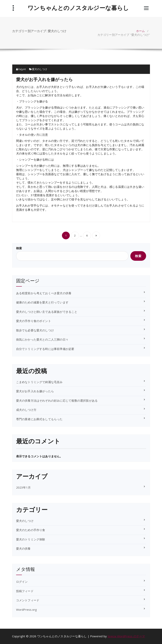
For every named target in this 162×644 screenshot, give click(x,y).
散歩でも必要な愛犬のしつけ (35, 330)
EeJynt (21, 69)
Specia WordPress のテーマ (126, 636)
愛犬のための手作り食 (31, 530)
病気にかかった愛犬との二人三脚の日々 (42, 339)
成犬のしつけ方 (26, 410)
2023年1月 (23, 487)
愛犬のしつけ (40, 69)
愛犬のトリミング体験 (31, 539)
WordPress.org (27, 610)
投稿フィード (25, 591)
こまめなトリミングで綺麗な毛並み (39, 382)
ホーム (141, 31)
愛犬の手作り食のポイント (34, 321)
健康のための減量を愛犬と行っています (42, 302)
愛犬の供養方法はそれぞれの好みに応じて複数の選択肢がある (57, 400)
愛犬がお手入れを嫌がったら (45, 79)
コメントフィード (28, 600)
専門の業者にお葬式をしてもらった (39, 419)
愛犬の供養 (23, 548)
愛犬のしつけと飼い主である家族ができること (47, 312)
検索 (19, 248)
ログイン (22, 582)
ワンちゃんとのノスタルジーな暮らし (78, 8)
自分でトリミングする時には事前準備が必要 (45, 349)
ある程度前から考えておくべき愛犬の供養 (44, 293)
